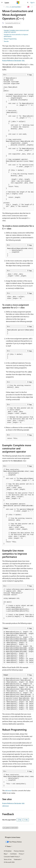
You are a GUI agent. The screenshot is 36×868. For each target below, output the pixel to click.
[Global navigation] (2, 3)
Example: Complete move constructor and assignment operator (16, 31)
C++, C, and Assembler (14, 7)
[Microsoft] (18, 3)
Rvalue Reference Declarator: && (13, 60)
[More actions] (32, 7)
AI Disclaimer (8, 851)
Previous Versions (19, 851)
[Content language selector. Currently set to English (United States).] (13, 837)
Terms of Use (8, 859)
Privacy (21, 854)
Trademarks (17, 859)
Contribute (13, 854)
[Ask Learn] (28, 7)
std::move (8, 790)
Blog (5, 854)
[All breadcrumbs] (4, 7)
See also (6, 41)
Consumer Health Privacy (11, 857)
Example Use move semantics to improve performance (16, 35)
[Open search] (28, 3)
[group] (18, 143)
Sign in (32, 3)
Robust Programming (10, 39)
